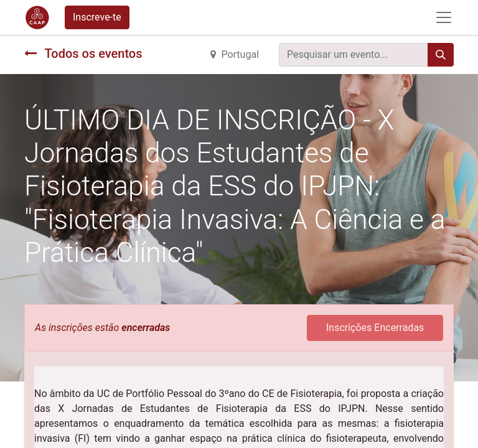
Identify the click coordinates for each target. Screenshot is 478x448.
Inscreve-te (97, 17)
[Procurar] (441, 55)
